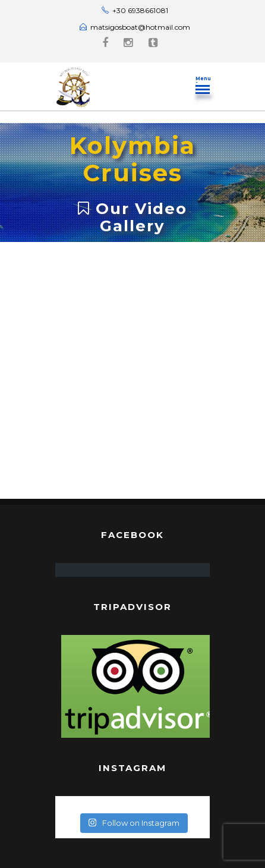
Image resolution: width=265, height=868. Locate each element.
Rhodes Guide (132, 835)
